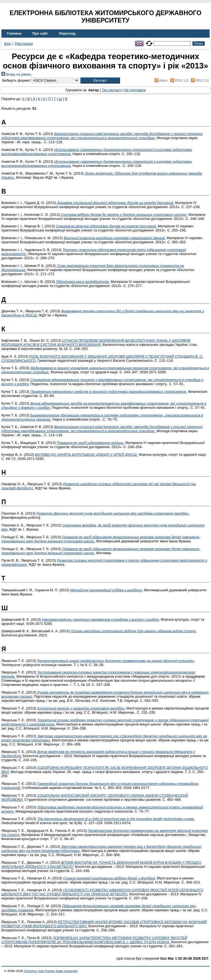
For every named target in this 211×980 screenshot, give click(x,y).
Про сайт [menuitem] (40, 33)
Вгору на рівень (16, 74)
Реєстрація (24, 44)
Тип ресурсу (112, 90)
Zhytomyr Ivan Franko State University (51, 971)
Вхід (8, 44)
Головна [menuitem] (14, 33)
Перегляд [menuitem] (67, 33)
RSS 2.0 (199, 80)
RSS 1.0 (178, 80)
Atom (160, 80)
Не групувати (135, 90)
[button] (100, 80)
